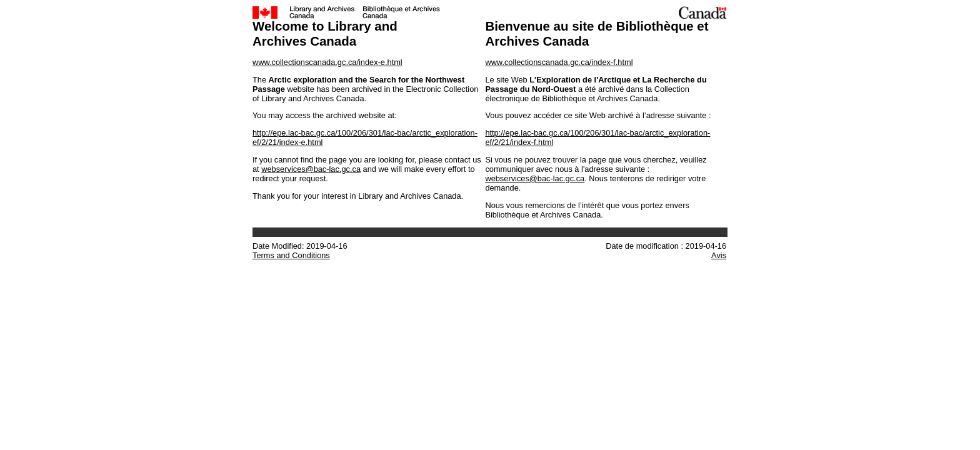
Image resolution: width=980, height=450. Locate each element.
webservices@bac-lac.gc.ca (311, 169)
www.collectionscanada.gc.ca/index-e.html (327, 62)
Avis (719, 255)
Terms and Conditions (291, 255)
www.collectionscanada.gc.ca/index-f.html (559, 62)
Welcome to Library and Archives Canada (325, 33)
